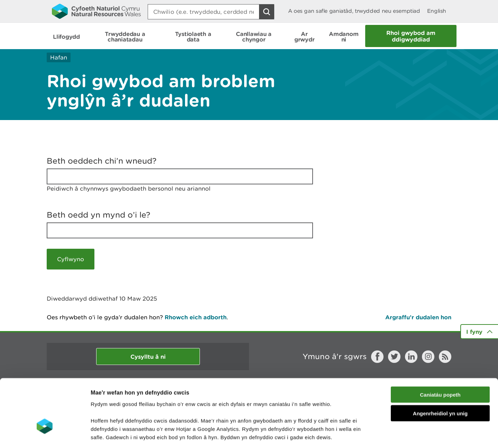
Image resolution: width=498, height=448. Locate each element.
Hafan (59, 57)
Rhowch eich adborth (196, 317)
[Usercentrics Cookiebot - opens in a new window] (45, 435)
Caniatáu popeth (440, 347)
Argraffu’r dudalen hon (418, 317)
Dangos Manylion (385, 434)
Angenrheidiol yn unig (440, 366)
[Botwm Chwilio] (267, 12)
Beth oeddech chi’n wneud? (102, 161)
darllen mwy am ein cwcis (139, 406)
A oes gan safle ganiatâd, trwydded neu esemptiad (354, 11)
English (437, 11)
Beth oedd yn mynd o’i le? (99, 215)
